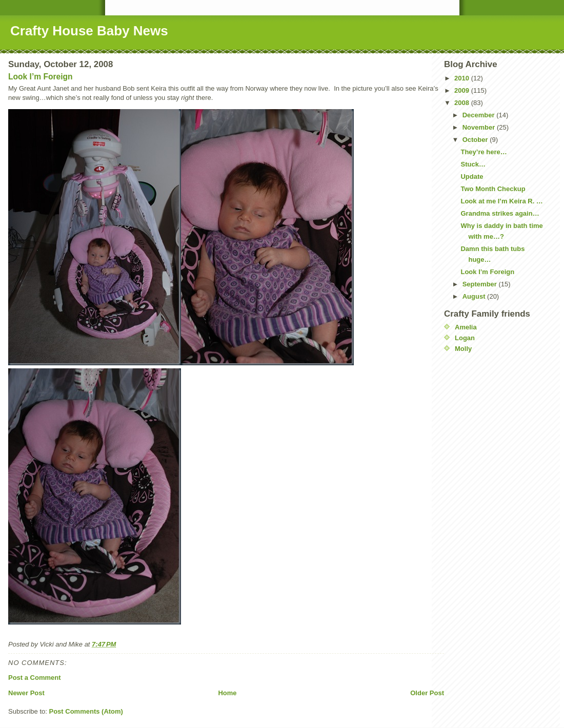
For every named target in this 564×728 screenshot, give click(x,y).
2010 (463, 78)
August (475, 296)
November (480, 127)
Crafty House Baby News (89, 31)
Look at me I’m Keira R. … (501, 201)
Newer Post (26, 693)
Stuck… (473, 164)
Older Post (427, 693)
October (476, 140)
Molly (463, 349)
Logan (465, 338)
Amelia (466, 327)
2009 (463, 90)
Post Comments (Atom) (86, 711)
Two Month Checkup (493, 189)
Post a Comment (35, 678)
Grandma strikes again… (500, 213)
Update (472, 176)
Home (227, 693)
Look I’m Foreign (41, 77)
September (481, 284)
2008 (463, 103)
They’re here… (484, 152)
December (479, 115)
